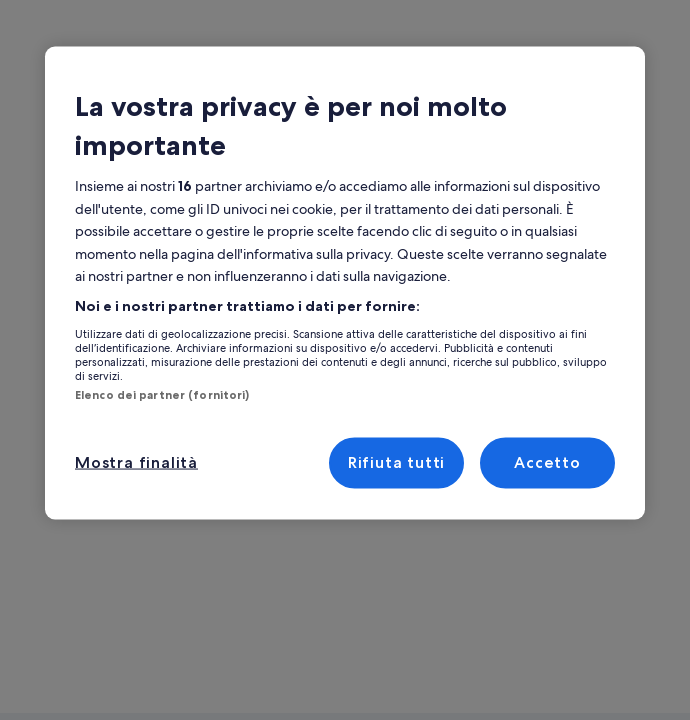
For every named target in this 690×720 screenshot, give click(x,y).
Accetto (547, 462)
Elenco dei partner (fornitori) (162, 394)
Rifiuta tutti (396, 462)
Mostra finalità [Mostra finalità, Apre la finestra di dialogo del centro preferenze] (133, 462)
